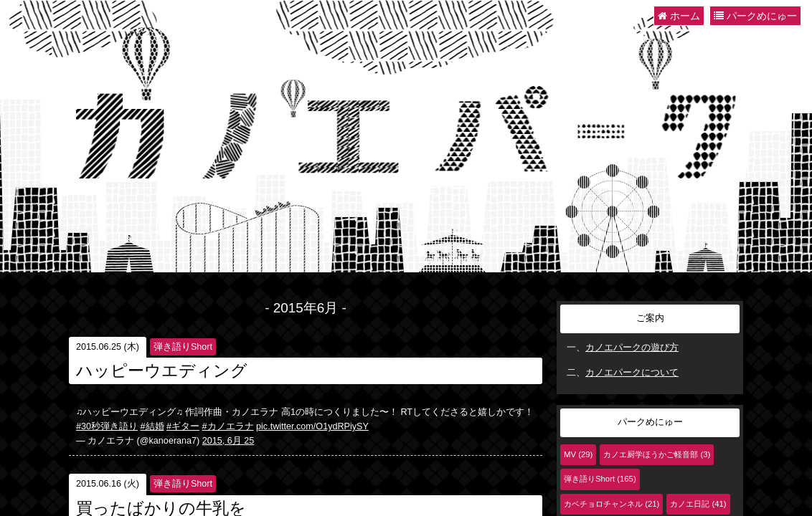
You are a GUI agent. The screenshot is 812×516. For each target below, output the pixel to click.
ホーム (679, 16)
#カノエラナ (228, 426)
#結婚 (152, 426)
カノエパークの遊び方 (632, 348)
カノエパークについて (632, 373)
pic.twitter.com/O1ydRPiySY (312, 426)
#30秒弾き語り (107, 426)
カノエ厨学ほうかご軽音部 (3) (657, 454)
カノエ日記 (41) (698, 504)
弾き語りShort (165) (600, 479)
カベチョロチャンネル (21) (612, 504)
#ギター (183, 426)
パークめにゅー (755, 16)
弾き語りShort (183, 347)
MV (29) (578, 454)
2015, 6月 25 (228, 441)
